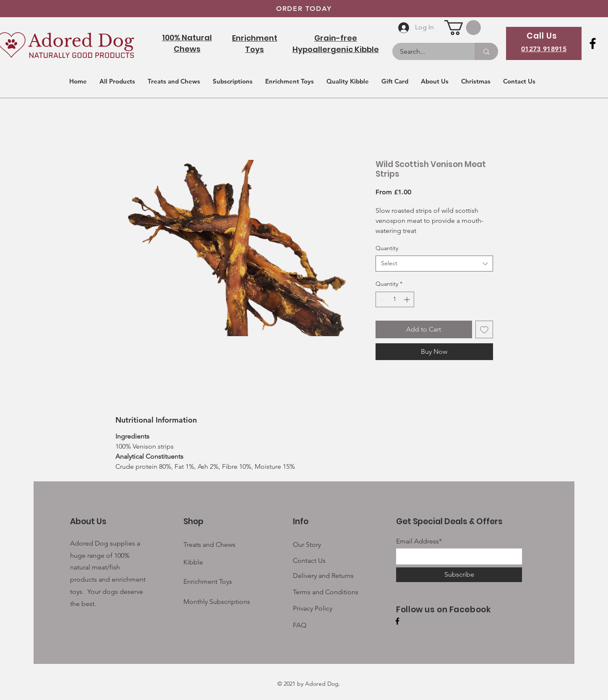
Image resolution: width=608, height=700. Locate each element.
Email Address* (419, 541)
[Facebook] (593, 43)
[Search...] (428, 51)
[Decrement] (382, 299)
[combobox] (434, 264)
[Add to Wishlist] (484, 329)
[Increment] (408, 299)
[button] (463, 27)
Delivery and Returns (323, 576)
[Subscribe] (459, 575)
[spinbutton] (395, 299)
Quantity (387, 248)
